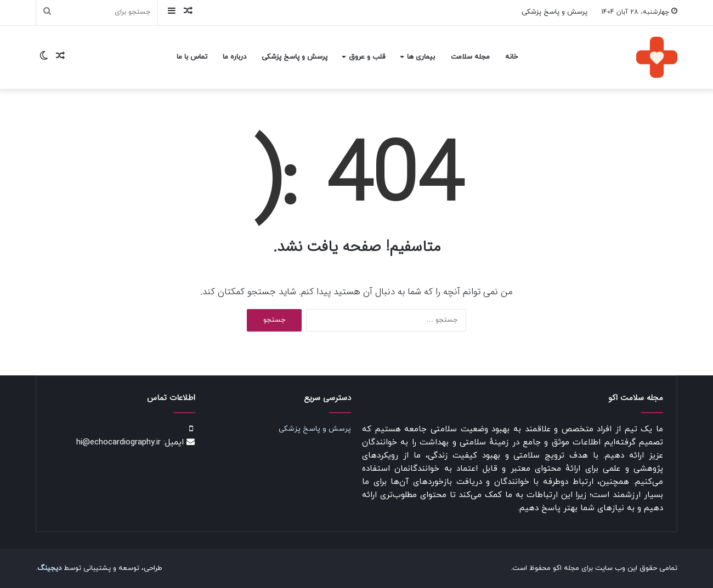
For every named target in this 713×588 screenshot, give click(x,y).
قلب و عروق (367, 57)
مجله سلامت (470, 57)
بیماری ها (421, 57)
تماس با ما (192, 57)
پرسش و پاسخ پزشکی (554, 12)
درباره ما (234, 57)
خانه (511, 57)
